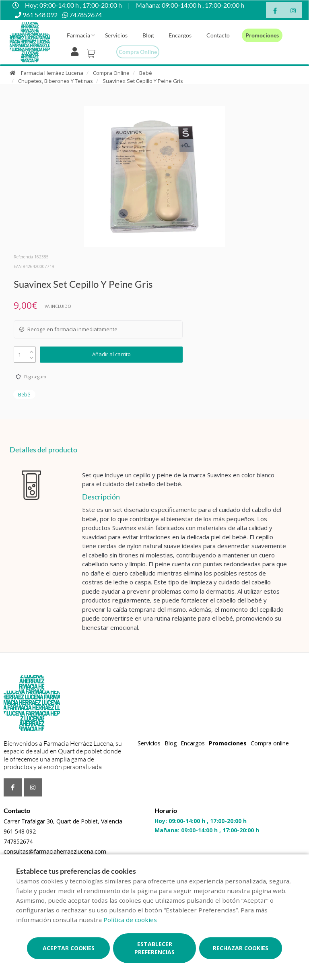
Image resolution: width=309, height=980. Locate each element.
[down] (32, 356)
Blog (148, 35)
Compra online (138, 52)
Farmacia (78, 35)
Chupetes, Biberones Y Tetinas (56, 81)
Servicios (116, 35)
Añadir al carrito (111, 354)
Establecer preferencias (154, 948)
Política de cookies (130, 920)
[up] (32, 350)
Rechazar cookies (241, 948)
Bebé (146, 73)
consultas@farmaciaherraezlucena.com (55, 851)
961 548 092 (20, 831)
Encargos (180, 35)
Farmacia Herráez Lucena (52, 73)
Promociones (262, 35)
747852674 (18, 841)
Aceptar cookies (69, 948)
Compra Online (111, 73)
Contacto (218, 35)
